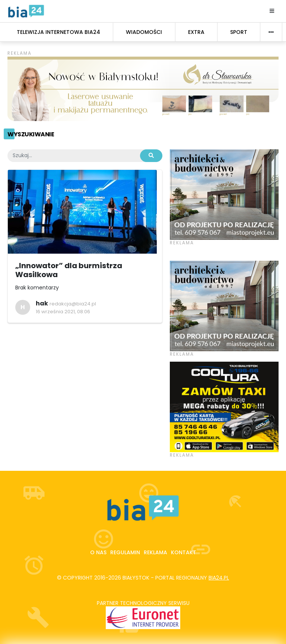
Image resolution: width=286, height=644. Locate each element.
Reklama (155, 552)
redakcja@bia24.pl (73, 304)
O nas (98, 552)
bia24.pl (219, 578)
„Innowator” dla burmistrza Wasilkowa (69, 270)
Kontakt (184, 552)
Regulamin (125, 552)
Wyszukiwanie (31, 134)
